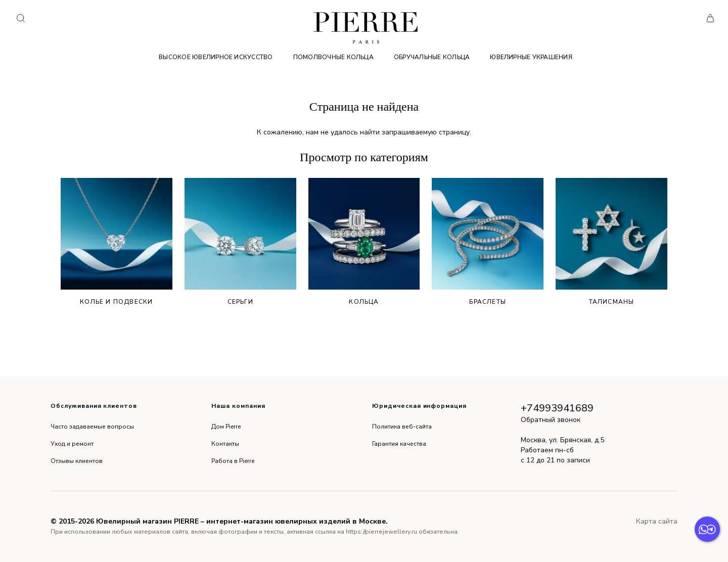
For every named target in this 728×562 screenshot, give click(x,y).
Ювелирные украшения (531, 57)
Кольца (364, 242)
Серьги (240, 242)
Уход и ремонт (72, 444)
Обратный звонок (551, 420)
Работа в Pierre (233, 461)
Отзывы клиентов (77, 461)
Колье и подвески (117, 242)
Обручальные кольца (432, 57)
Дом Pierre (226, 427)
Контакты (225, 444)
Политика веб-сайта (402, 427)
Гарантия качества (399, 444)
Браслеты (488, 242)
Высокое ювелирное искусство (216, 57)
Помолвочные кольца (333, 57)
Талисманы (611, 242)
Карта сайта (657, 521)
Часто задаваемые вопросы (92, 427)
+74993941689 (557, 408)
